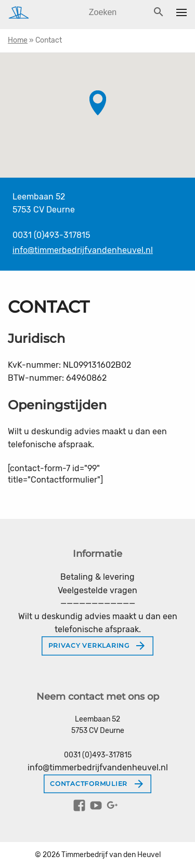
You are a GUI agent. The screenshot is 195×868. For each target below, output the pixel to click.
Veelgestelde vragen (97, 590)
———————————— (98, 603)
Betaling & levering (97, 577)
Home (18, 40)
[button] (98, 103)
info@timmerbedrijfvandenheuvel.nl (83, 250)
